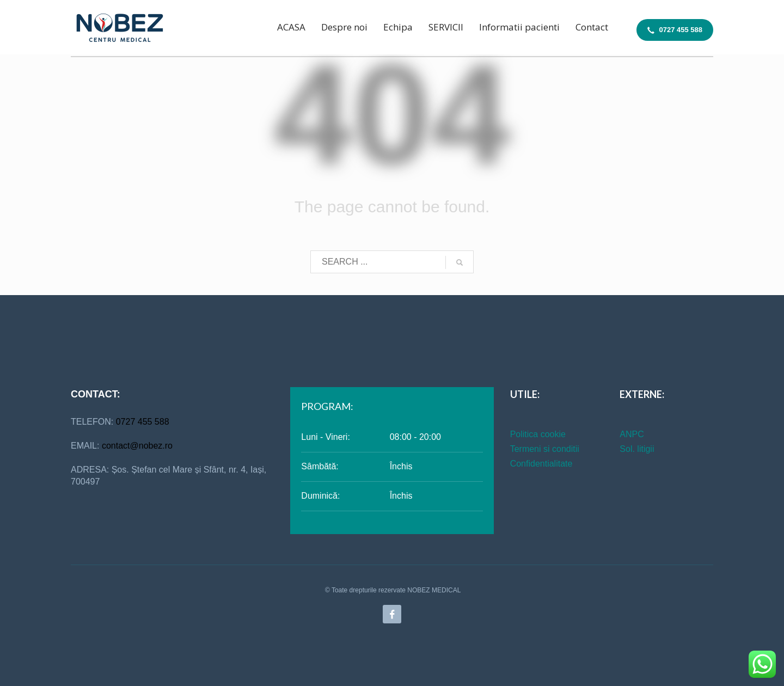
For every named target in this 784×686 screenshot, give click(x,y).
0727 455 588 (143, 422)
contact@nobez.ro (137, 446)
